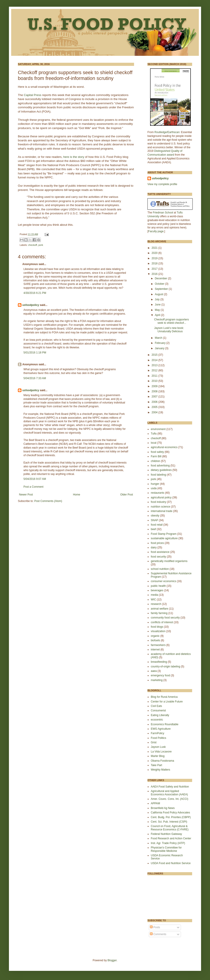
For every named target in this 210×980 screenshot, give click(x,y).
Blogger (112, 960)
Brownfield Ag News (163, 808)
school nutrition (160, 569)
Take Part (156, 765)
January (160, 348)
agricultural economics (164, 447)
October (160, 284)
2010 (155, 381)
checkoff (33, 245)
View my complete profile (162, 184)
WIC (153, 600)
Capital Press (32, 95)
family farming (159, 613)
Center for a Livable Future (167, 702)
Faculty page (156, 231)
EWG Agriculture (161, 729)
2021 (155, 248)
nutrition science (161, 507)
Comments (158, 934)
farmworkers (158, 645)
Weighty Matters (160, 770)
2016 (155, 274)
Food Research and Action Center (171, 838)
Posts (155, 927)
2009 (155, 386)
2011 (155, 376)
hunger (155, 484)
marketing (157, 680)
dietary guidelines (161, 470)
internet (155, 650)
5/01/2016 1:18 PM (35, 353)
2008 (155, 391)
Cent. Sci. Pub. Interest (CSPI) (169, 822)
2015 (155, 355)
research (156, 604)
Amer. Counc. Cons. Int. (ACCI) (169, 799)
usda (154, 488)
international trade (162, 511)
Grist (154, 742)
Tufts (154, 434)
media (154, 595)
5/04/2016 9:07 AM (35, 479)
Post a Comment (33, 487)
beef (153, 529)
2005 (155, 407)
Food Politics (159, 738)
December (161, 278)
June (158, 305)
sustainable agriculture (164, 538)
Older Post (127, 495)
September (162, 289)
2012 (155, 370)
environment (158, 429)
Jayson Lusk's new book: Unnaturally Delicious (169, 330)
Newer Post (26, 495)
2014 (155, 360)
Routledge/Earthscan (167, 132)
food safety (157, 452)
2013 (155, 365)
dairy (154, 547)
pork (41, 245)
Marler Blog (158, 756)
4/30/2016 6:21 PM (35, 293)
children (155, 461)
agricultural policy (161, 497)
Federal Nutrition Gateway (166, 834)
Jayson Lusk (158, 747)
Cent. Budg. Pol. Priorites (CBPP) (171, 817)
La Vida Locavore (161, 752)
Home (77, 495)
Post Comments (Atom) (48, 501)
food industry (159, 502)
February (161, 343)
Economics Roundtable (165, 724)
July (158, 299)
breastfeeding (159, 662)
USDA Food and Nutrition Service (171, 863)
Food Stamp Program (164, 534)
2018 (155, 263)
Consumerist (158, 710)
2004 (155, 412)
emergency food (160, 675)
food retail (157, 525)
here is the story (74, 157)
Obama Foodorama (162, 761)
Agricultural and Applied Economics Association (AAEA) (169, 793)
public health (158, 586)
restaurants (157, 493)
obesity (155, 516)
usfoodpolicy (31, 305)
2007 (155, 397)
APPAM (155, 803)
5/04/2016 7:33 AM (35, 378)
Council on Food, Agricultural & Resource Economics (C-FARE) (170, 828)
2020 (155, 253)
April (158, 315)
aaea (154, 671)
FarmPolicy (157, 733)
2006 (155, 402)
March (159, 338)
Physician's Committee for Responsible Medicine (166, 849)
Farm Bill (156, 456)
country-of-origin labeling (165, 667)
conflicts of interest (162, 622)
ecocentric (157, 720)
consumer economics (163, 581)
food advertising (160, 466)
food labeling (158, 475)
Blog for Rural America (164, 697)
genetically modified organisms (169, 561)
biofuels (155, 640)
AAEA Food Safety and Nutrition (170, 787)
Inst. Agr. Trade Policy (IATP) (168, 843)
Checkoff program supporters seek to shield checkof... (171, 321)
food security (158, 557)
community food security (165, 618)
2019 (155, 258)
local (154, 443)
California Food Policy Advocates (170, 813)
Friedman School (163, 213)
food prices (157, 543)
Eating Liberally (160, 715)
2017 (155, 269)
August (159, 294)
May (158, 310)
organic (155, 636)
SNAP (154, 520)
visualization (158, 631)
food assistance (160, 552)
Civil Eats (156, 706)
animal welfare (159, 609)
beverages (157, 590)
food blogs (157, 627)
